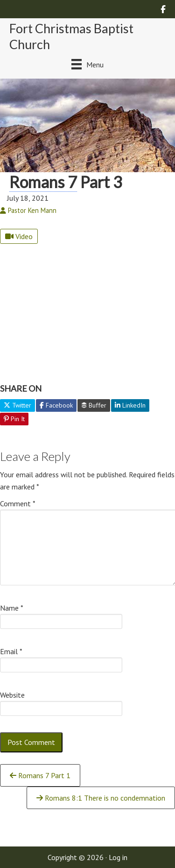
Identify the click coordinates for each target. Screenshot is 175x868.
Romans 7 (43, 182)
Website (12, 695)
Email (11, 651)
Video (19, 236)
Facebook (56, 405)
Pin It (14, 419)
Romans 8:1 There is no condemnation (101, 798)
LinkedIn (130, 405)
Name (12, 608)
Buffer (94, 405)
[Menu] (87, 64)
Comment (18, 503)
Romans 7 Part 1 (40, 775)
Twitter (17, 405)
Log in (118, 857)
